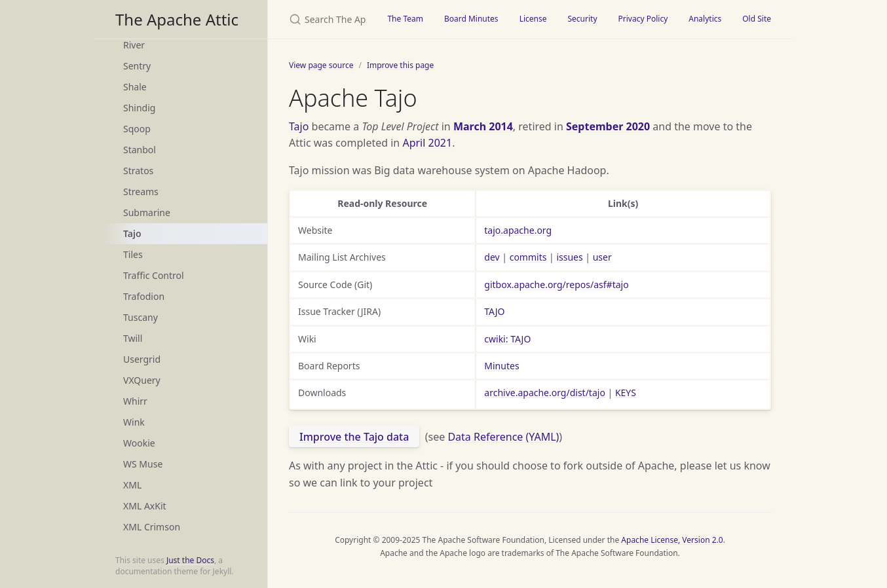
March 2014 (483, 126)
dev (492, 257)
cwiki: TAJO (507, 339)
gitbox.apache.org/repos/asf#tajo (556, 285)
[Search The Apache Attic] (322, 19)
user (602, 257)
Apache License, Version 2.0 (672, 540)
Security (582, 19)
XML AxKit (145, 506)
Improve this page (400, 65)
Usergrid (142, 359)
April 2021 (427, 143)
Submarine (147, 212)
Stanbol (140, 150)
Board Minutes (471, 19)
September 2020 (608, 126)
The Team (405, 19)
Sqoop (137, 129)
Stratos (138, 171)
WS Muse (143, 464)
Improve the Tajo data (354, 437)
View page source (321, 65)
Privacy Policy (643, 19)
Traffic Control (154, 275)
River (134, 45)
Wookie (139, 443)
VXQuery (142, 380)
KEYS (626, 393)
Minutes (501, 366)
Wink (134, 422)
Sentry (137, 66)
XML (132, 485)
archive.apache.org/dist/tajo (545, 393)
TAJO (494, 311)
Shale (135, 87)
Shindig (139, 108)
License (533, 19)
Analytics (705, 19)
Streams (141, 192)
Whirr (135, 401)
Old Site (757, 19)
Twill (133, 338)
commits (528, 257)
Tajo (132, 233)
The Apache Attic (177, 19)
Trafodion (144, 296)
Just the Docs (190, 560)
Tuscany (141, 317)
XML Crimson (152, 527)
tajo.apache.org (518, 230)
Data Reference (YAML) (503, 437)
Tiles (133, 254)
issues (569, 257)
